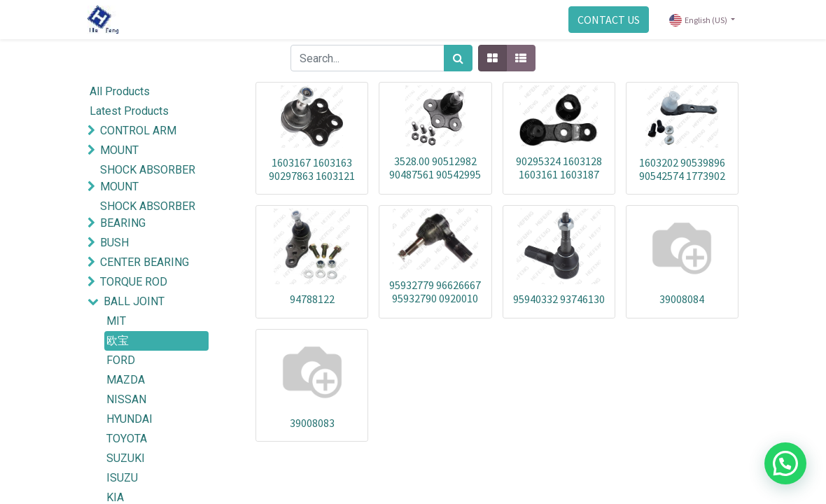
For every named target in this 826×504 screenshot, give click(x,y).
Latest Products (129, 111)
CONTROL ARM (138, 131)
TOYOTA (127, 439)
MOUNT (119, 150)
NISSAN (126, 399)
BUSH (114, 243)
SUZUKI (126, 458)
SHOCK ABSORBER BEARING (148, 215)
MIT (116, 321)
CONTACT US (609, 20)
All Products (120, 91)
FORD (121, 360)
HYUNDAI (129, 419)
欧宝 (118, 341)
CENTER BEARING (145, 262)
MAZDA (126, 380)
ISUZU (122, 478)
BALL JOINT (134, 301)
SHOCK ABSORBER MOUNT (148, 178)
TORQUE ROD (134, 282)
